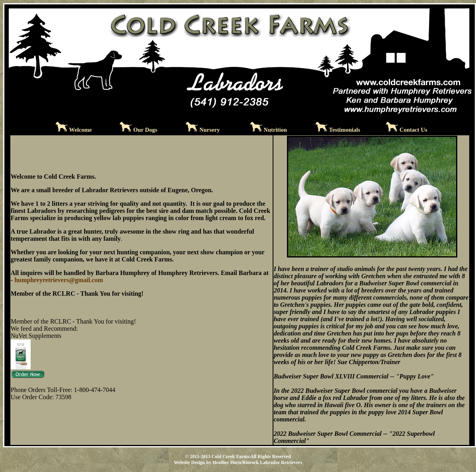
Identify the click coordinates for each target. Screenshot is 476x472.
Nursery (210, 130)
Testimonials (345, 130)
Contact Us (414, 130)
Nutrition (275, 130)
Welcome (81, 130)
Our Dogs (145, 130)
